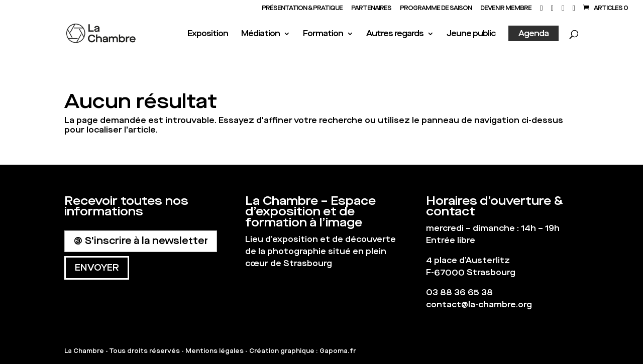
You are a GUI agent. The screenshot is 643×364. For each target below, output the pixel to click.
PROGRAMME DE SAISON (436, 9)
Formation (323, 34)
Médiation (260, 34)
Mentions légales (215, 351)
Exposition (208, 34)
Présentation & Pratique (302, 9)
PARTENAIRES (371, 9)
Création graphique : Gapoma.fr (302, 351)
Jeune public (471, 34)
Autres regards (395, 34)
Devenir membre (506, 9)
